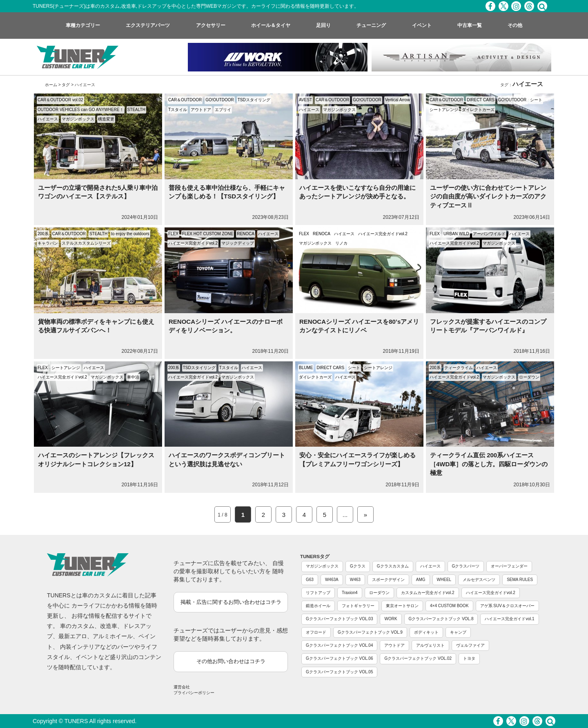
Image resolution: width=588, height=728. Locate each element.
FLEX (173, 234)
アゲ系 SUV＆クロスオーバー (507, 606)
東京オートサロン (402, 606)
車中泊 (133, 377)
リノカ (341, 243)
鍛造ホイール (318, 606)
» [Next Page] (365, 515)
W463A (332, 580)
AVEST (305, 100)
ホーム (51, 85)
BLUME (306, 368)
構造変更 (106, 119)
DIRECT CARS (481, 100)
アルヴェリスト (430, 645)
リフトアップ (318, 593)
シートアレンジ (444, 110)
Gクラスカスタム (393, 566)
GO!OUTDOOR (219, 100)
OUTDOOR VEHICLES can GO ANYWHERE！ (81, 110)
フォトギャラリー (358, 606)
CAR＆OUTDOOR (185, 100)
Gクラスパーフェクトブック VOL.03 (339, 619)
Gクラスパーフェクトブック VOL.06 (339, 658)
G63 (310, 580)
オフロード (316, 632)
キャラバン (48, 243)
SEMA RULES (520, 580)
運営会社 (182, 687)
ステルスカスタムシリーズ (86, 243)
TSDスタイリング (254, 100)
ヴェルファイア (470, 645)
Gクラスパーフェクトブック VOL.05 (339, 672)
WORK (391, 619)
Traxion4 (350, 593)
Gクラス (358, 566)
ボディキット (426, 632)
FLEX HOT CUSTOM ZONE (208, 234)
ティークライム (459, 368)
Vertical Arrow (398, 100)
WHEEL (444, 580)
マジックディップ (238, 243)
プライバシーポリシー (194, 693)
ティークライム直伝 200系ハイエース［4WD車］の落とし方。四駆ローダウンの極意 (489, 464)
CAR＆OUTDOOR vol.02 (60, 100)
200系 (43, 234)
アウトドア (201, 110)
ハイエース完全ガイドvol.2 (193, 243)
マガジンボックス (78, 119)
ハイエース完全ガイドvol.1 (509, 619)
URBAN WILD (456, 234)
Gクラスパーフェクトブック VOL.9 (370, 632)
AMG (421, 580)
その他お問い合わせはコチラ (231, 661)
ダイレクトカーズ (478, 110)
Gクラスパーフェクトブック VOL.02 (418, 658)
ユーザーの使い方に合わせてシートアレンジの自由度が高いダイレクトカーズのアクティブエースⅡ (488, 196)
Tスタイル (178, 110)
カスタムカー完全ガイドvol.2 (428, 593)
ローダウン (529, 377)
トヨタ (469, 658)
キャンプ (458, 632)
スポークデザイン (388, 580)
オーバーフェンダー (509, 566)
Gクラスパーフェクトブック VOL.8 (441, 619)
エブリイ (223, 110)
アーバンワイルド (489, 234)
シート (536, 100)
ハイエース (48, 119)
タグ (66, 85)
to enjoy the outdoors (130, 234)
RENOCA (246, 234)
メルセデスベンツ (479, 580)
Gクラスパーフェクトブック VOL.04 (339, 645)
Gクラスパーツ (466, 566)
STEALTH (136, 110)
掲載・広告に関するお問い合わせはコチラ (231, 602)
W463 (355, 580)
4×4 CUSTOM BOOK (449, 606)
